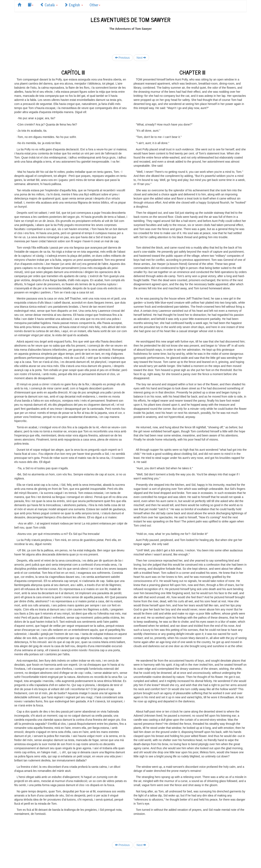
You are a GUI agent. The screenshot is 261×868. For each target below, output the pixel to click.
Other (95, 5)
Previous (122, 58)
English (74, 5)
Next (141, 58)
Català (49, 5)
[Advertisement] (130, 40)
